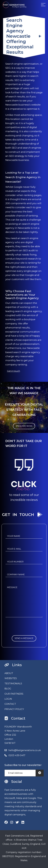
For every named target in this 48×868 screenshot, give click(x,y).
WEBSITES (11, 678)
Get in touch (14, 371)
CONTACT (10, 704)
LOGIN (8, 699)
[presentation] (25, 630)
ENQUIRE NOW (24, 426)
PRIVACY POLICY (14, 709)
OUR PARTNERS (14, 694)
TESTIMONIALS (13, 684)
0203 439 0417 (17, 755)
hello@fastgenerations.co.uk (25, 750)
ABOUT (9, 673)
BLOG (8, 689)
